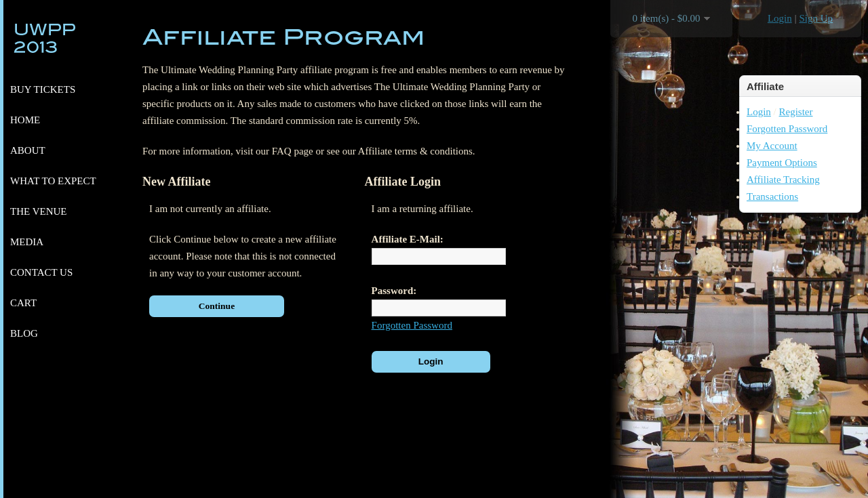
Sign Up (816, 18)
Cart (23, 303)
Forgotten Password (787, 129)
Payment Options (782, 163)
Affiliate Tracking (783, 180)
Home (25, 120)
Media (27, 242)
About (28, 150)
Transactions (772, 196)
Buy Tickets (43, 89)
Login (780, 18)
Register (796, 112)
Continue (217, 306)
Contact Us (41, 272)
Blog (24, 333)
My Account (772, 146)
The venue (38, 211)
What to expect (53, 181)
